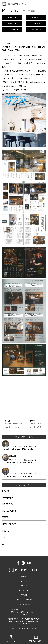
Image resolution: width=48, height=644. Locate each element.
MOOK (6, 517)
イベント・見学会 (12, 639)
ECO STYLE (24, 586)
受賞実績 (35, 18)
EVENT (24, 595)
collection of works (24, 623)
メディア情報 (11, 29)
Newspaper (9, 524)
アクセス (35, 24)
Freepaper (8, 497)
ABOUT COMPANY (24, 600)
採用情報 (35, 29)
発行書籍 (11, 24)
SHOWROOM (24, 604)
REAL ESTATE (24, 590)
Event (5, 490)
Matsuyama (9, 510)
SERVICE (24, 581)
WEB (5, 544)
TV (4, 537)
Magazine (8, 504)
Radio (5, 530)
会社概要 (11, 18)
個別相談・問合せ (36, 639)
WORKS (24, 577)
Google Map (24, 614)
